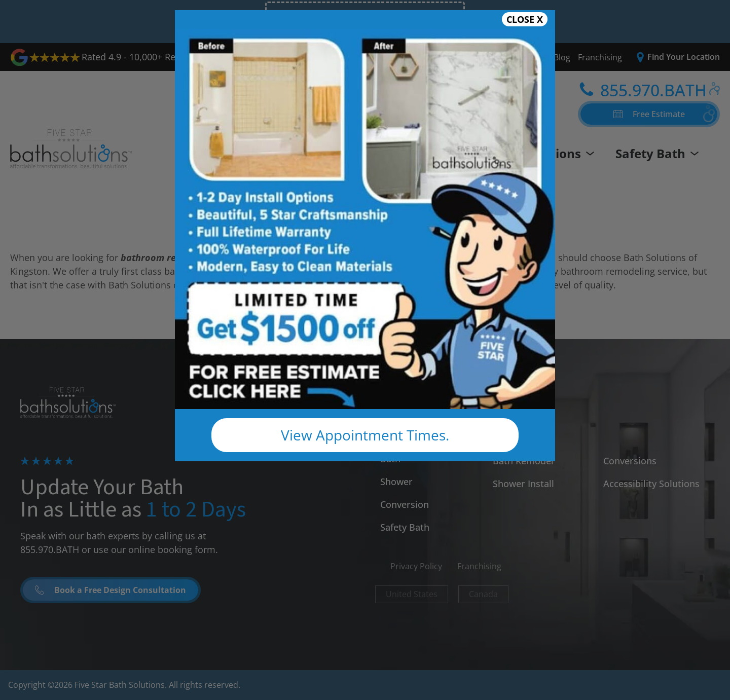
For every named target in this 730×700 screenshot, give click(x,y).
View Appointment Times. (365, 435)
